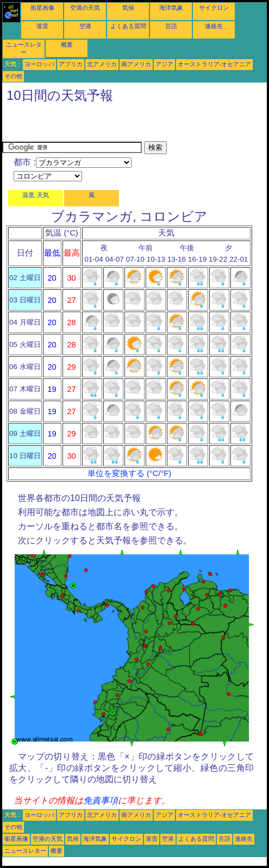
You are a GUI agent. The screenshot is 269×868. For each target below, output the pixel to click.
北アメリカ (102, 64)
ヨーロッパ (39, 64)
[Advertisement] (129, 125)
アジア (164, 64)
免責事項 (101, 800)
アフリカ (71, 64)
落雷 (42, 26)
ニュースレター (25, 851)
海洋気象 (171, 8)
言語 (171, 26)
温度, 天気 (36, 195)
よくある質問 (128, 26)
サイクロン (214, 8)
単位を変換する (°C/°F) (129, 473)
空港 (85, 26)
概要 (67, 45)
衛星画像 (42, 8)
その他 (13, 76)
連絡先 (214, 26)
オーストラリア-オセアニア (215, 64)
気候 (128, 8)
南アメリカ (136, 64)
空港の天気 (85, 8)
